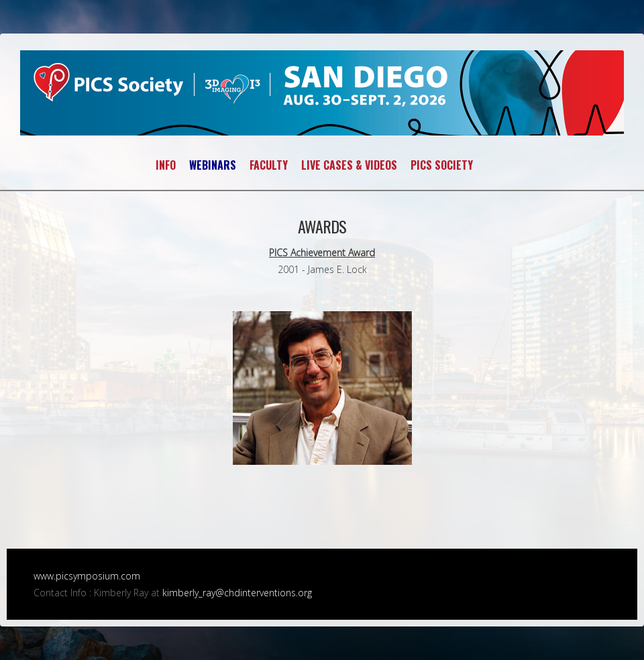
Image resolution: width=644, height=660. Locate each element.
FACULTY (269, 165)
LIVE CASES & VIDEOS (349, 165)
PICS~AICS (322, 93)
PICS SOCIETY (442, 165)
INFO (166, 165)
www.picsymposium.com (87, 576)
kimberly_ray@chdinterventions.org (237, 593)
